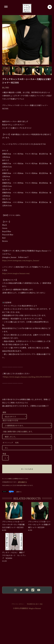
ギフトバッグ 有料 (11, 443)
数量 (4, 454)
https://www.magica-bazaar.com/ (16, 273)
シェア (11, 492)
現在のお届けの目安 (10, 420)
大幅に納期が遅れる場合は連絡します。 (18, 431)
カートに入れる (27, 469)
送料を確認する (22, 482)
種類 (4, 412)
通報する (19, 492)
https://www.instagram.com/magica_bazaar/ (21, 260)
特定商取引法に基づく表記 (35, 604)
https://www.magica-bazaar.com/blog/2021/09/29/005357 (27, 377)
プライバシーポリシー (18, 604)
